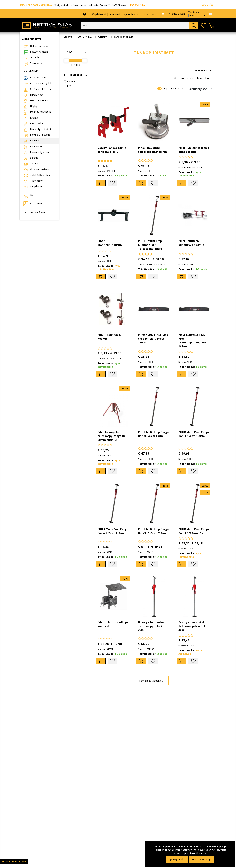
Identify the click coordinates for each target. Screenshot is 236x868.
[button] (154, 71)
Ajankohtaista (131, 14)
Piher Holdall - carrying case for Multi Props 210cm (153, 339)
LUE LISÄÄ (209, 5)
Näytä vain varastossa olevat (195, 78)
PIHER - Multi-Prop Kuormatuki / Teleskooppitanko (150, 245)
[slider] (66, 60)
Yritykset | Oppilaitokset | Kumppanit (100, 14)
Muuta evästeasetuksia (14, 861)
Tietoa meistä (150, 14)
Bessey (71, 81)
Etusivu (68, 37)
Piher (70, 86)
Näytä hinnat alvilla (173, 88)
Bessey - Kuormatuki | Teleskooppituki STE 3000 (193, 626)
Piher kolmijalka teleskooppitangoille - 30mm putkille (112, 436)
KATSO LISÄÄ (138, 5)
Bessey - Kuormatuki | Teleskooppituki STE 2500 (153, 626)
